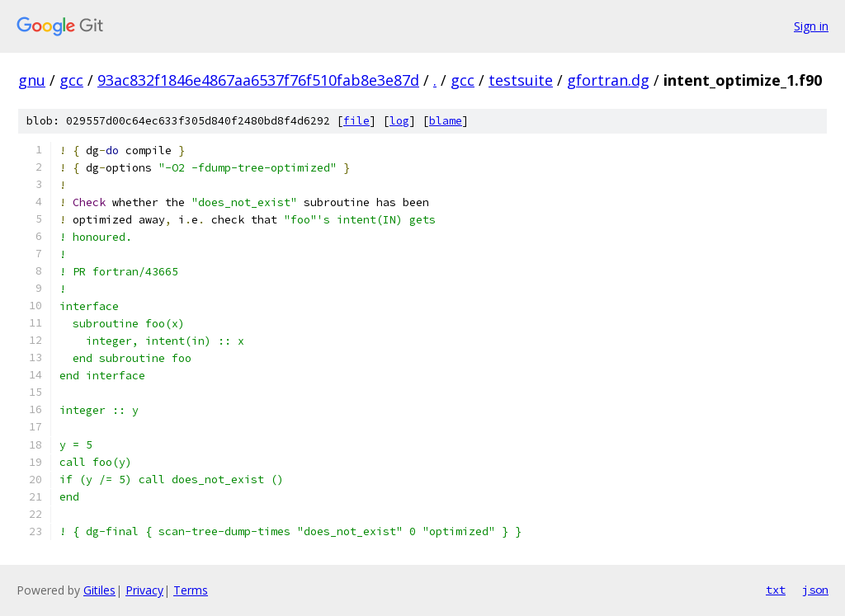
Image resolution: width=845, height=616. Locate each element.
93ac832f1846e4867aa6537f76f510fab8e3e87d (258, 80)
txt (776, 590)
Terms (191, 590)
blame (446, 121)
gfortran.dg (608, 80)
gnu (32, 80)
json (815, 590)
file (356, 121)
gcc (71, 80)
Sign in (811, 26)
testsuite (521, 80)
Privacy (144, 590)
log (399, 121)
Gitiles (99, 590)
